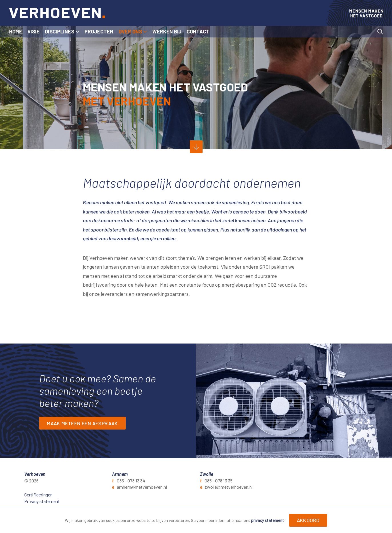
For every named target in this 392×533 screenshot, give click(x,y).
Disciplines (60, 31)
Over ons (130, 31)
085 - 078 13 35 (219, 481)
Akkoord (308, 520)
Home (16, 31)
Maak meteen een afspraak (82, 423)
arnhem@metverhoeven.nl (142, 487)
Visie (34, 31)
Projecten (99, 31)
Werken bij (167, 31)
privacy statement (268, 520)
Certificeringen (38, 495)
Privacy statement (42, 501)
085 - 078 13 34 (131, 481)
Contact (198, 31)
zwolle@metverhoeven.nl (229, 487)
